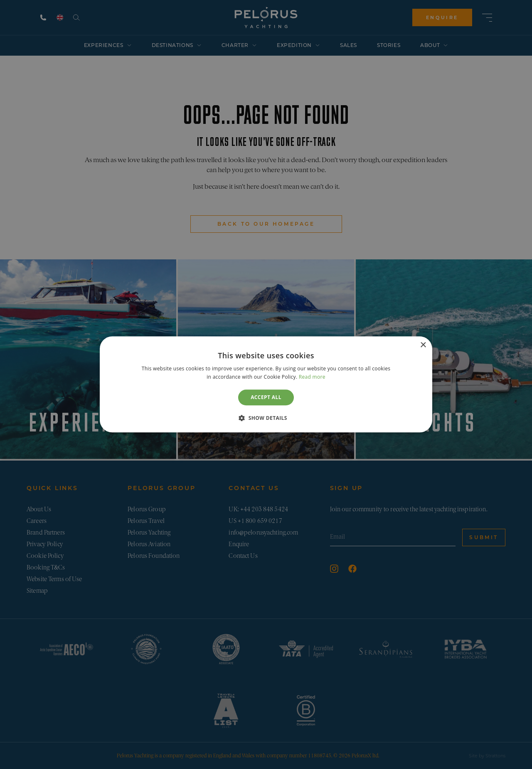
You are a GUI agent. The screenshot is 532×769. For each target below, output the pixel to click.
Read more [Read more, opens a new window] (312, 377)
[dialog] (266, 384)
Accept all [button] (266, 397)
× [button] (423, 345)
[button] (266, 418)
